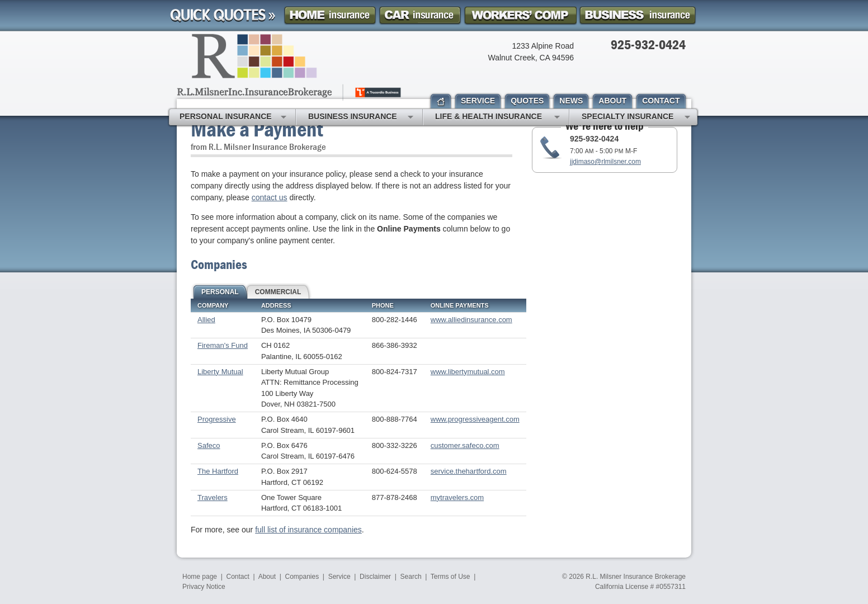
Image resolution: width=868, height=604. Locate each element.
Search (411, 577)
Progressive (217, 419)
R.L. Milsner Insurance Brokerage (636, 577)
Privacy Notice (204, 587)
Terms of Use (450, 577)
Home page (200, 577)
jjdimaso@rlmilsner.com (605, 162)
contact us (270, 197)
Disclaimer (375, 577)
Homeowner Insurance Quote (330, 15)
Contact (238, 577)
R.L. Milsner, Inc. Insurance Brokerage (290, 67)
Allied (206, 320)
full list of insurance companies (308, 530)
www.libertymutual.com (468, 372)
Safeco (209, 445)
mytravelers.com (457, 497)
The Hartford (218, 471)
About (267, 577)
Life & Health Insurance (497, 117)
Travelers (213, 497)
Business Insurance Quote (638, 15)
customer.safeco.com (465, 445)
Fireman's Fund (223, 345)
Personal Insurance (233, 117)
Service (339, 577)
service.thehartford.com (469, 471)
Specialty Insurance (636, 117)
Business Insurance (361, 117)
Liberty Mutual (220, 372)
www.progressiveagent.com (475, 419)
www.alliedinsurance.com (471, 320)
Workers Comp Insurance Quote (520, 15)
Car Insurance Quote (420, 15)
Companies (302, 577)
